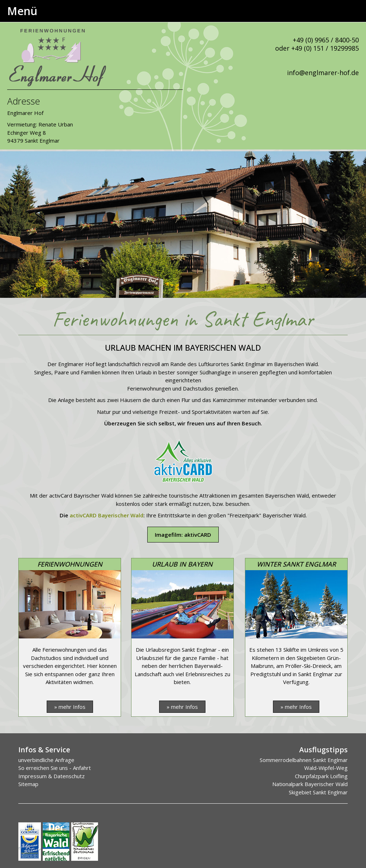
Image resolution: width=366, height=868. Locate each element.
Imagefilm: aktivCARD (183, 535)
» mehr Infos (70, 707)
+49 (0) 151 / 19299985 (325, 48)
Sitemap (28, 784)
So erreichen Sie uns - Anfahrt (55, 768)
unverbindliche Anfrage (46, 760)
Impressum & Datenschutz (52, 776)
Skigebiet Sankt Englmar (318, 792)
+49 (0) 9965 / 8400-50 (326, 40)
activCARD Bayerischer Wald (106, 515)
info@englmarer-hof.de (323, 73)
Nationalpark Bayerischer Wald (310, 784)
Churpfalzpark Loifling (321, 776)
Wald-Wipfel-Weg (326, 768)
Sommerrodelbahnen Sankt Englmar (304, 760)
